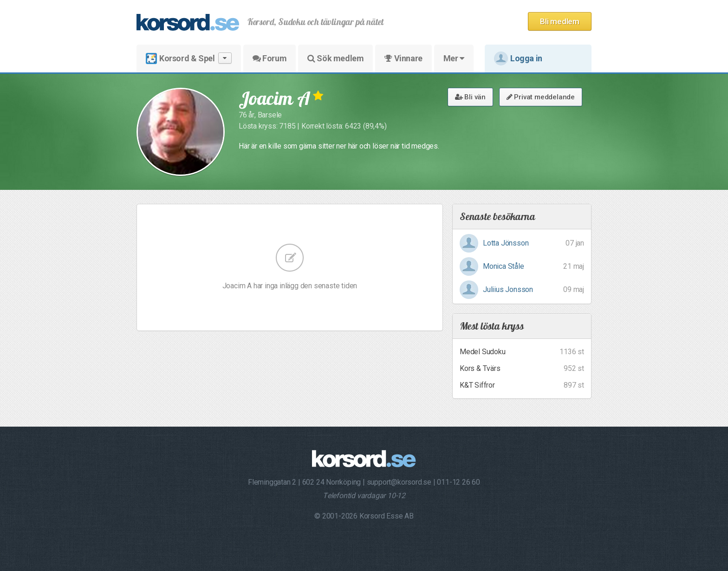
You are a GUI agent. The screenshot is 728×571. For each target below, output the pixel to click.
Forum (270, 58)
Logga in (518, 58)
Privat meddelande (541, 97)
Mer (454, 58)
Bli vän (470, 97)
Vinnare (403, 58)
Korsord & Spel (189, 58)
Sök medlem (335, 58)
